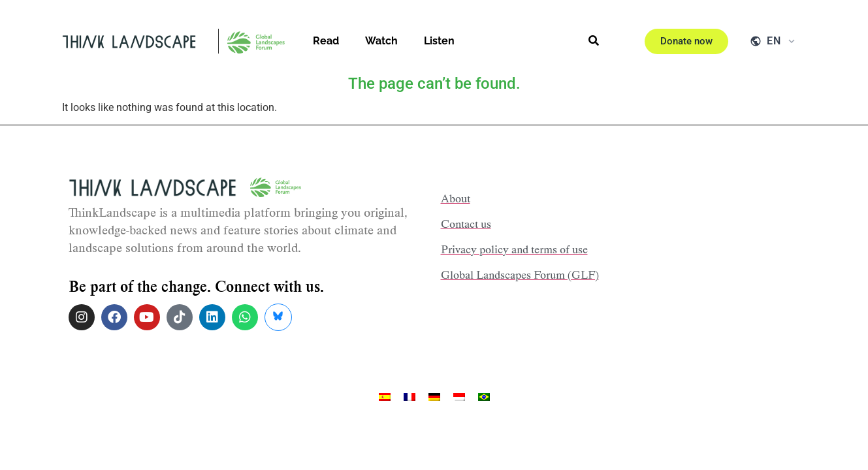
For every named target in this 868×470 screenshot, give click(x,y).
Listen (439, 41)
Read (326, 41)
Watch (381, 41)
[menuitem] (385, 397)
